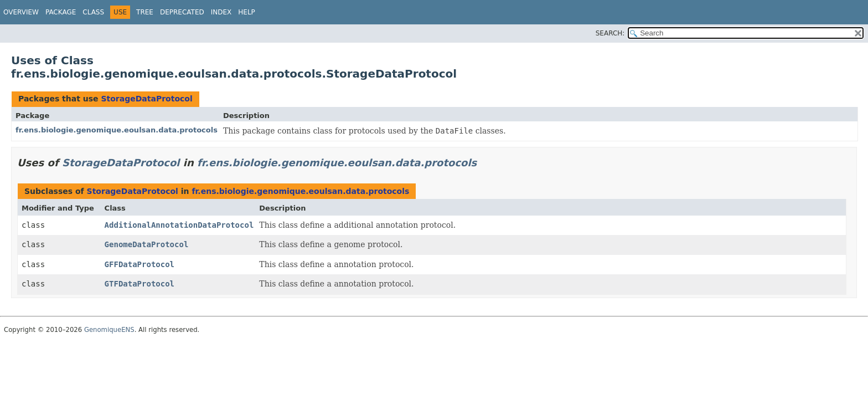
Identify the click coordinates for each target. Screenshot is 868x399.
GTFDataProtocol (139, 284)
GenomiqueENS (109, 330)
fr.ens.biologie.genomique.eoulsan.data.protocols (117, 130)
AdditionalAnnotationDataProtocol (179, 225)
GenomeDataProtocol (147, 244)
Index (221, 12)
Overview (21, 12)
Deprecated (182, 12)
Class (93, 12)
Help (247, 12)
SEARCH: (610, 33)
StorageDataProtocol (146, 99)
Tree (145, 12)
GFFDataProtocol (139, 264)
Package (61, 12)
